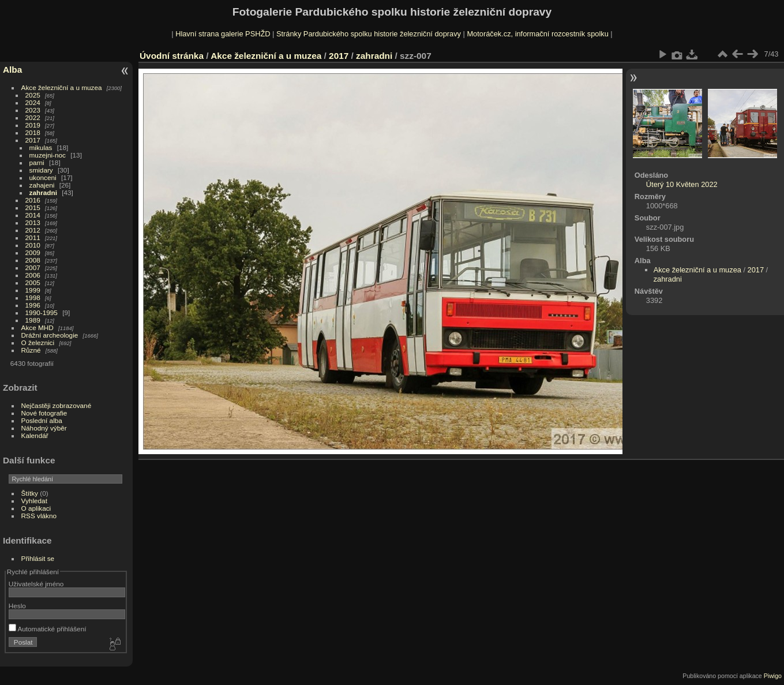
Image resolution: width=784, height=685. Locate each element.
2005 (33, 282)
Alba (12, 70)
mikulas (41, 147)
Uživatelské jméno (36, 584)
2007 (33, 267)
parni (37, 162)
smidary (41, 170)
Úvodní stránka (172, 56)
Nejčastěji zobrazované (57, 405)
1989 (33, 320)
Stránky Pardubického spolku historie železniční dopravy (369, 34)
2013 (33, 222)
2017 (33, 140)
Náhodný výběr (44, 428)
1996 (33, 305)
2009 (33, 252)
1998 (33, 297)
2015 (33, 207)
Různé (31, 350)
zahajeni (42, 185)
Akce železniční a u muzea (62, 87)
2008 (33, 260)
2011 (33, 237)
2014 (33, 215)
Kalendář (35, 435)
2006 (33, 275)
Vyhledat (34, 501)
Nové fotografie (44, 413)
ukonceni (43, 177)
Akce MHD (37, 327)
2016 (33, 200)
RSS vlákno (39, 516)
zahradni (43, 192)
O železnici (38, 342)
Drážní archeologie (50, 335)
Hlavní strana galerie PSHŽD (223, 34)
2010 (33, 245)
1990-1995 (42, 312)
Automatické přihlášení (48, 629)
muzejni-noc (48, 155)
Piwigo (773, 676)
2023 (33, 110)
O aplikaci (36, 508)
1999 (33, 290)
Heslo (17, 606)
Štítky (30, 493)
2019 (33, 125)
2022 (33, 117)
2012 (33, 230)
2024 (33, 102)
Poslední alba (42, 420)
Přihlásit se (38, 558)
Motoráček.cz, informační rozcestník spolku (537, 34)
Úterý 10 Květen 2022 (682, 184)
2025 (33, 95)
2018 (33, 132)
